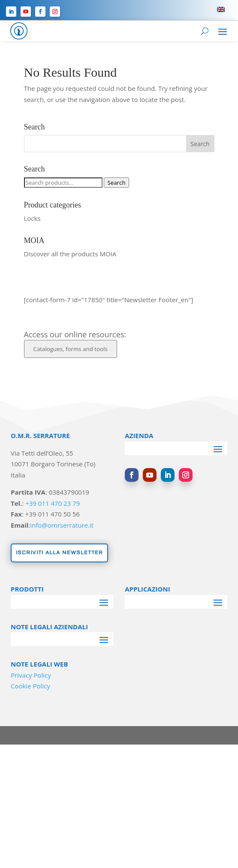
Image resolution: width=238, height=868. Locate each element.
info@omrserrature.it (62, 525)
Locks (32, 218)
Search (116, 183)
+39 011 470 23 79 (53, 503)
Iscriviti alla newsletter (59, 553)
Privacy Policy (31, 675)
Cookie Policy (30, 686)
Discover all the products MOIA (70, 254)
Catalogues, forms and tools (71, 349)
